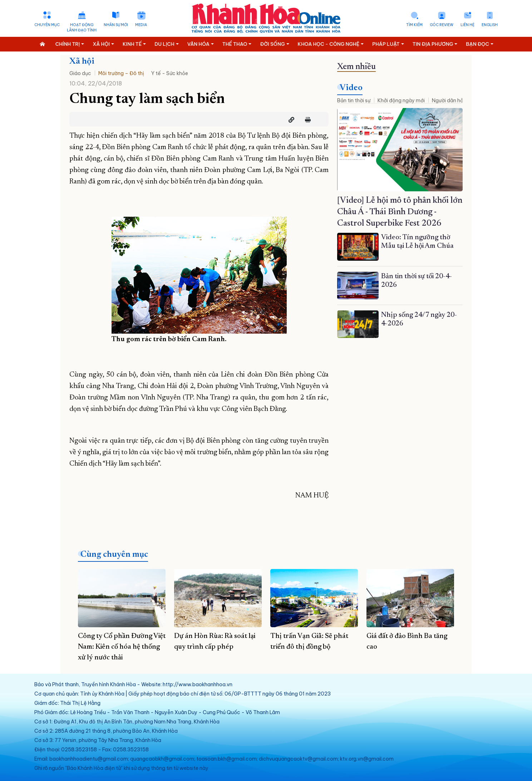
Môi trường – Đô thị (121, 73)
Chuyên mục (47, 25)
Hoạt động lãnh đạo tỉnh (82, 28)
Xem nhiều (356, 67)
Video (351, 88)
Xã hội (82, 62)
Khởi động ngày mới (401, 100)
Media (141, 25)
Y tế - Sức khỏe (170, 73)
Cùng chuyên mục (114, 555)
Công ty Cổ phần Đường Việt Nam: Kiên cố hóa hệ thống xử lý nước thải (122, 647)
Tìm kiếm (414, 25)
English (490, 25)
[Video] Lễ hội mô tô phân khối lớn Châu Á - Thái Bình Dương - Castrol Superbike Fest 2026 (400, 212)
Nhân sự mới (116, 25)
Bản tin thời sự (354, 100)
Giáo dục (80, 73)
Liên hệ (467, 25)
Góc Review (442, 25)
